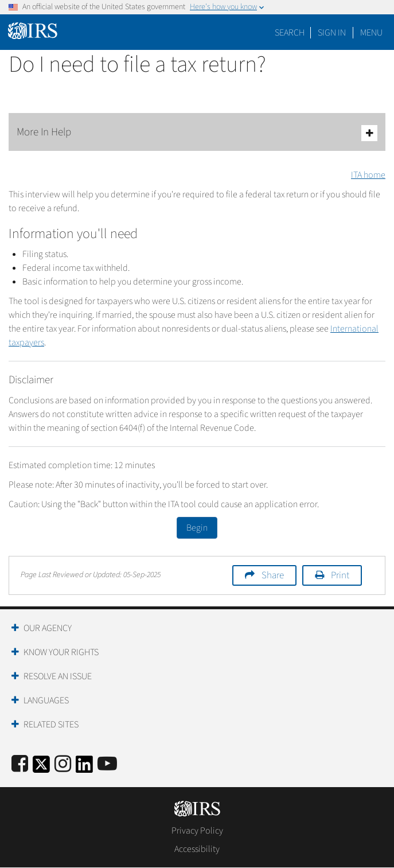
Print (340, 575)
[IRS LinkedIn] (84, 768)
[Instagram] (63, 764)
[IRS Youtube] (107, 764)
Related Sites (51, 725)
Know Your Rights (61, 652)
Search (290, 33)
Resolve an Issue (58, 676)
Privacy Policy (197, 831)
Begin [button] (197, 528)
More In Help (197, 133)
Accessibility (197, 849)
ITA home (368, 175)
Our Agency (48, 628)
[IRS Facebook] (20, 764)
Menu (371, 33)
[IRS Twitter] (41, 768)
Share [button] (273, 575)
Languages (46, 700)
